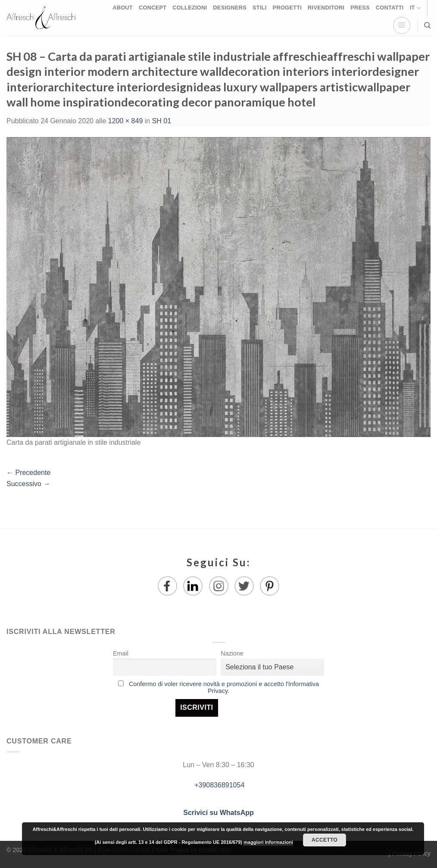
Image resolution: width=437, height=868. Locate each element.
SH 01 (162, 121)
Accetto (325, 840)
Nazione (232, 653)
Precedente (28, 473)
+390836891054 (219, 785)
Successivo (28, 484)
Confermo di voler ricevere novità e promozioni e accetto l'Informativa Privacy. (224, 687)
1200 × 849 (126, 121)
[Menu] (402, 25)
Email (121, 653)
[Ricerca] (427, 25)
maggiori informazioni (268, 842)
